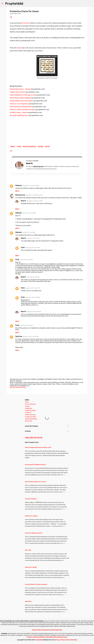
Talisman (40, 147)
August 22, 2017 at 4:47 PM (32, 288)
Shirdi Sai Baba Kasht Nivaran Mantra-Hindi (38, 447)
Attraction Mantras (31, 499)
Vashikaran (29, 408)
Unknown (19, 185)
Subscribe (59, 630)
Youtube (52, 630)
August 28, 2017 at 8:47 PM (34, 312)
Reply (17, 191)
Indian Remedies (30, 410)
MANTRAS (28, 601)
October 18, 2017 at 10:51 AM (31, 336)
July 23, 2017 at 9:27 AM (33, 238)
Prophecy (28, 412)
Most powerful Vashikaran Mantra (35, 465)
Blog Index (28, 421)
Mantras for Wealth (31, 567)
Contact (68, 640)
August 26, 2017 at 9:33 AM (33, 297)
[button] (11, 17)
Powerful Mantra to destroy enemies (36, 584)
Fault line (19, 336)
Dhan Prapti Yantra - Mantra (20, 89)
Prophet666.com (38, 166)
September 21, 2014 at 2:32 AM (31, 185)
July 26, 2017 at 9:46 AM (26, 325)
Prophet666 (14, 3)
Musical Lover (20, 195)
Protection (26, 23)
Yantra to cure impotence (19, 104)
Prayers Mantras (30, 404)
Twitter (39, 630)
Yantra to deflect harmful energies (22, 110)
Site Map (74, 640)
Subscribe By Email (34, 438)
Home (27, 402)
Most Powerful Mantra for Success (35, 482)
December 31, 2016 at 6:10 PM (34, 201)
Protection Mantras (29, 147)
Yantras (27, 406)
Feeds (34, 630)
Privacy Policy (60, 640)
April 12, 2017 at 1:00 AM (29, 213)
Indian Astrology (30, 415)
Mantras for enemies (31, 516)
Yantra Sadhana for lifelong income (23, 95)
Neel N (23, 201)
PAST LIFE (28, 550)
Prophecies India (30, 417)
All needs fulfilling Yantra (19, 115)
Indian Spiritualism (31, 419)
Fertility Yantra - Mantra (19, 112)
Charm (19, 147)
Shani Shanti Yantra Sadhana (20, 98)
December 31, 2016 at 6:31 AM (34, 195)
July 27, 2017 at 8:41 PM (33, 277)
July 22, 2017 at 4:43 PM (29, 232)
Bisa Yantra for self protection (21, 107)
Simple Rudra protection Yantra (22, 101)
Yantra (19, 48)
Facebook (45, 630)
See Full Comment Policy (18, 387)
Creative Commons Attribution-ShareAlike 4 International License (47, 637)
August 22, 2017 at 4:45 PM (32, 248)
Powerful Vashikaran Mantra (34, 533)
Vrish (23, 247)
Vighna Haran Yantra (18, 92)
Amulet (13, 147)
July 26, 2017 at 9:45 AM (26, 260)
